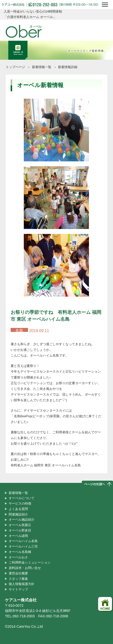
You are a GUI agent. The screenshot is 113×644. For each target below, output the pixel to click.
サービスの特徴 (20, 503)
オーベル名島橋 (20, 552)
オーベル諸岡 (18, 536)
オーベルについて (22, 498)
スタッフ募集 (18, 579)
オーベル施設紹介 (22, 520)
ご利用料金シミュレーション (30, 562)
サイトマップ (18, 589)
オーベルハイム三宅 (23, 546)
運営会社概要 (18, 573)
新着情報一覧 (42, 67)
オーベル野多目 (20, 530)
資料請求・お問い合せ (25, 568)
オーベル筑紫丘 (20, 525)
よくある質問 (18, 509)
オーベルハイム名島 (23, 541)
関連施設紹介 (18, 514)
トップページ (15, 67)
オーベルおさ (18, 557)
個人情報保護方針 (22, 584)
